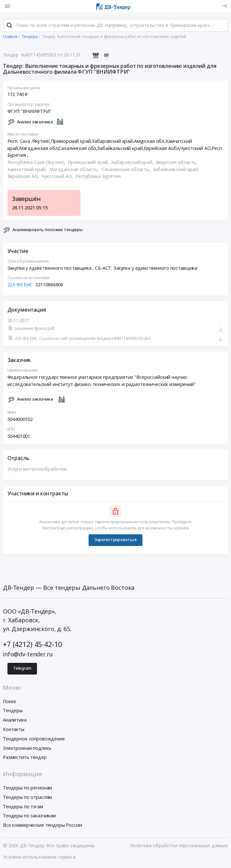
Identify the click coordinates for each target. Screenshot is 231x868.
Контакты (14, 729)
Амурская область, (177, 162)
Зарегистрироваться (115, 540)
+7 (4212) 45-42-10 (32, 645)
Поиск (10, 701)
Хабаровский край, (133, 162)
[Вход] (224, 6)
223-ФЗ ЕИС (20, 285)
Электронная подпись (27, 748)
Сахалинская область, (127, 169)
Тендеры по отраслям (27, 797)
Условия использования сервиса (39, 857)
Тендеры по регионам (27, 788)
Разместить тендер (25, 757)
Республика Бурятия (98, 176)
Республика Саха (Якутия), (37, 162)
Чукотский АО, (58, 176)
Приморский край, (89, 162)
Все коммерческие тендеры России (43, 825)
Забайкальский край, (177, 169)
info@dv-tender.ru (28, 654)
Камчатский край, (28, 169)
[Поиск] (9, 26)
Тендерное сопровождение (34, 739)
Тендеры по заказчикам (29, 816)
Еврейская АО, (24, 176)
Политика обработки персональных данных (179, 846)
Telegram (22, 669)
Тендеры (13, 711)
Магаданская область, (75, 169)
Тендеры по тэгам (23, 806)
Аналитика (15, 720)
